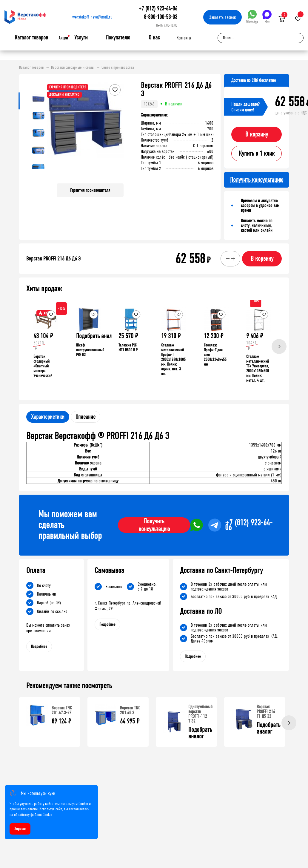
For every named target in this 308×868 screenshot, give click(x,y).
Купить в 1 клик (257, 154)
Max (267, 17)
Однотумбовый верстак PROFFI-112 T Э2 (200, 714)
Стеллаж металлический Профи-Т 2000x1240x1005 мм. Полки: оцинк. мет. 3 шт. (173, 359)
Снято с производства (118, 68)
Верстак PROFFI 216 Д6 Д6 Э (53, 259)
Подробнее (39, 647)
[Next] (279, 346)
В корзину (257, 134)
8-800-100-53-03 (161, 17)
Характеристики (48, 417)
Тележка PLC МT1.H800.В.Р (128, 348)
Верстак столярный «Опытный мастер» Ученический (43, 366)
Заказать (222, 17)
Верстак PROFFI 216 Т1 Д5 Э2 (266, 711)
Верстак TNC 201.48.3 (130, 710)
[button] (118, 130)
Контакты (184, 38)
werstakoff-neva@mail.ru (92, 17)
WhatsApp (252, 17)
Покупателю (118, 38)
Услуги (81, 38)
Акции (63, 38)
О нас (154, 38)
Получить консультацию (154, 525)
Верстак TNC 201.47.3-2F (62, 710)
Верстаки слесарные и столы (73, 68)
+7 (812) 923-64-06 (158, 9)
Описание (86, 417)
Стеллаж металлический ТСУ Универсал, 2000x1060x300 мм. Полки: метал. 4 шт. (258, 368)
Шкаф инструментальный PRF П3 (90, 350)
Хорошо (20, 829)
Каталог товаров (31, 38)
